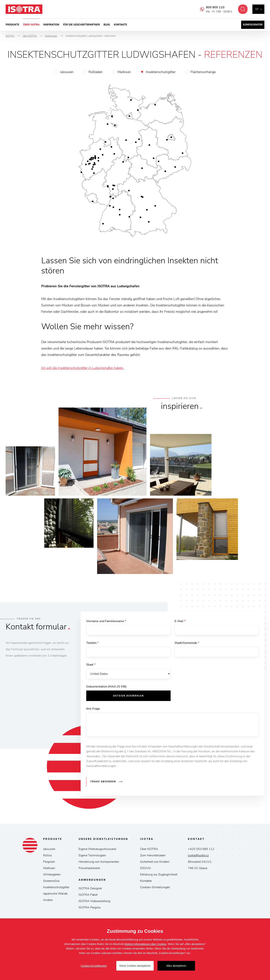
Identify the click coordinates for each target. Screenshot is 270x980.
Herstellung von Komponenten (99, 862)
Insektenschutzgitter (161, 72)
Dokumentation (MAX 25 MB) (106, 687)
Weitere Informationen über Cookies (145, 944)
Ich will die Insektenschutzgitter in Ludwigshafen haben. (82, 368)
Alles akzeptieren (176, 966)
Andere (48, 900)
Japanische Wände (55, 894)
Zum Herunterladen (153, 856)
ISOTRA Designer (90, 889)
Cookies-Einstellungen (155, 888)
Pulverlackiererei (89, 869)
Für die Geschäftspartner (81, 25)
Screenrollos (51, 881)
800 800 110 (214, 7)
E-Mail (180, 621)
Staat (91, 665)
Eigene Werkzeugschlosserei (97, 849)
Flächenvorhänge (203, 72)
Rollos (48, 856)
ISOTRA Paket (88, 895)
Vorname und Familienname (106, 621)
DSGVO (145, 869)
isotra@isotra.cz (198, 856)
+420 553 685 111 (201, 849)
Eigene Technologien (92, 856)
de (257, 9)
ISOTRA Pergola (89, 908)
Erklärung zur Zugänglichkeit (159, 875)
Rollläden (96, 72)
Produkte (12, 25)
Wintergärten (52, 875)
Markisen (124, 72)
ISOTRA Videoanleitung (94, 901)
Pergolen (49, 862)
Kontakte (120, 25)
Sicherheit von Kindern (155, 862)
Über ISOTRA (31, 25)
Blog (107, 25)
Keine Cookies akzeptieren (135, 966)
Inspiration (51, 25)
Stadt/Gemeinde (187, 643)
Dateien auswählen (128, 697)
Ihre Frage (93, 710)
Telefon (92, 643)
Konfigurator (253, 25)
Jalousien (67, 72)
